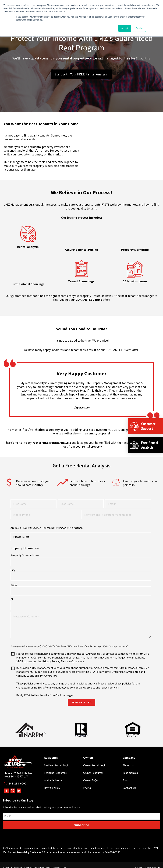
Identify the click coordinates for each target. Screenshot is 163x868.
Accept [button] (125, 28)
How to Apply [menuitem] (52, 782)
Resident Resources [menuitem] (55, 767)
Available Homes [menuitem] (54, 775)
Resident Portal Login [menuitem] (57, 760)
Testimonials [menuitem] (130, 767)
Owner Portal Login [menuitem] (95, 760)
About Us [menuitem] (128, 760)
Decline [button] (139, 28)
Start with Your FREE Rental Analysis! (82, 74)
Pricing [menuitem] (87, 782)
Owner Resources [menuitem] (93, 767)
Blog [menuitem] (126, 775)
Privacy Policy (60, 862)
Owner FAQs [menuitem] (91, 775)
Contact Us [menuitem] (129, 782)
